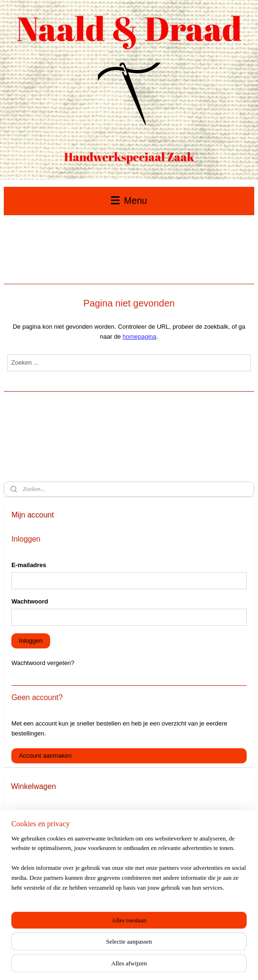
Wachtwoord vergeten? (43, 663)
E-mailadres (29, 565)
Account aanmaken (45, 756)
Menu (129, 201)
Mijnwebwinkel (222, 962)
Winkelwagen (37, 833)
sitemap (101, 962)
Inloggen (31, 641)
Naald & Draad (31, 885)
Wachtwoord (30, 601)
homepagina (139, 337)
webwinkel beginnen (149, 962)
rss (118, 962)
